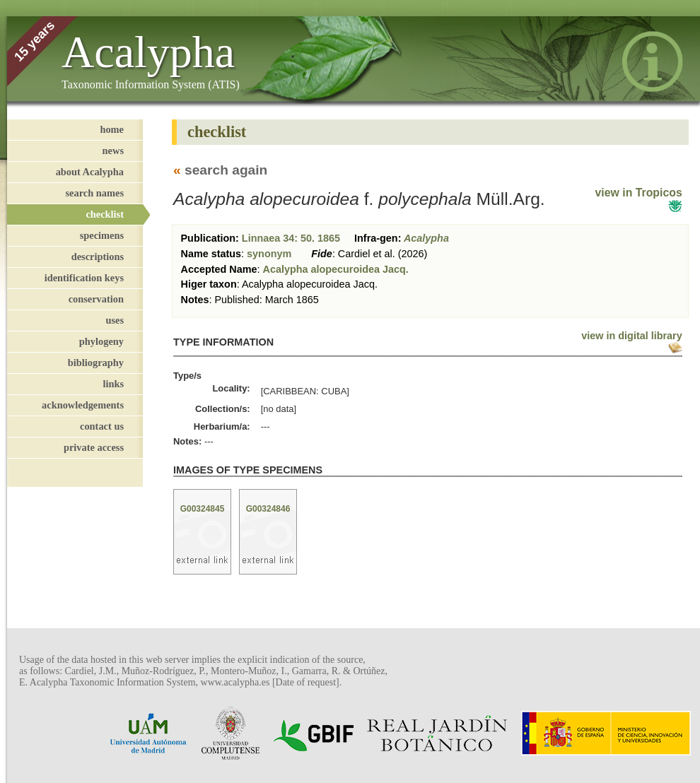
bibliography (96, 363)
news (113, 151)
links (113, 384)
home (112, 129)
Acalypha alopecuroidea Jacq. (336, 269)
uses (115, 320)
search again (226, 170)
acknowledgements (83, 405)
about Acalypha (90, 172)
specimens (102, 235)
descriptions (98, 257)
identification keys (84, 278)
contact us (102, 426)
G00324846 (268, 509)
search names (95, 193)
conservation (96, 299)
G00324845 (203, 509)
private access (94, 447)
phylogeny (101, 341)
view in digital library (631, 336)
